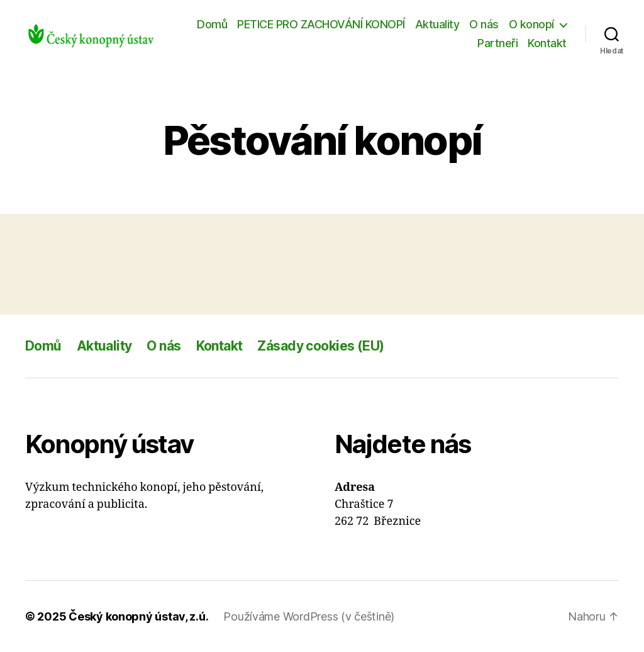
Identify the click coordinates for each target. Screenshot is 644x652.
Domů (212, 24)
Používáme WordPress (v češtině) (309, 616)
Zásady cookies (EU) (320, 346)
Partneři (497, 43)
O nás (484, 24)
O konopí (531, 24)
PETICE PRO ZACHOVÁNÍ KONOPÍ (321, 24)
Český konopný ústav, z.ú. (138, 616)
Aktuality (437, 24)
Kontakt (547, 43)
